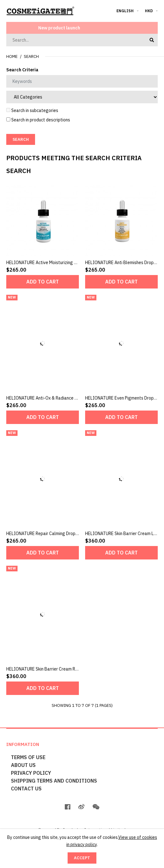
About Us (23, 765)
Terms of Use (28, 757)
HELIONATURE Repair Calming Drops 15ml (47, 534)
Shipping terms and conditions (54, 781)
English (125, 11)
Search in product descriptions (38, 120)
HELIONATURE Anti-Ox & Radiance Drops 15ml (51, 398)
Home (12, 56)
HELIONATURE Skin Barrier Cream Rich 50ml (49, 669)
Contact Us (26, 789)
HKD (149, 11)
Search (31, 56)
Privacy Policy (31, 773)
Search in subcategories (32, 110)
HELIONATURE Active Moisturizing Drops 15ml (51, 263)
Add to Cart (43, 282)
